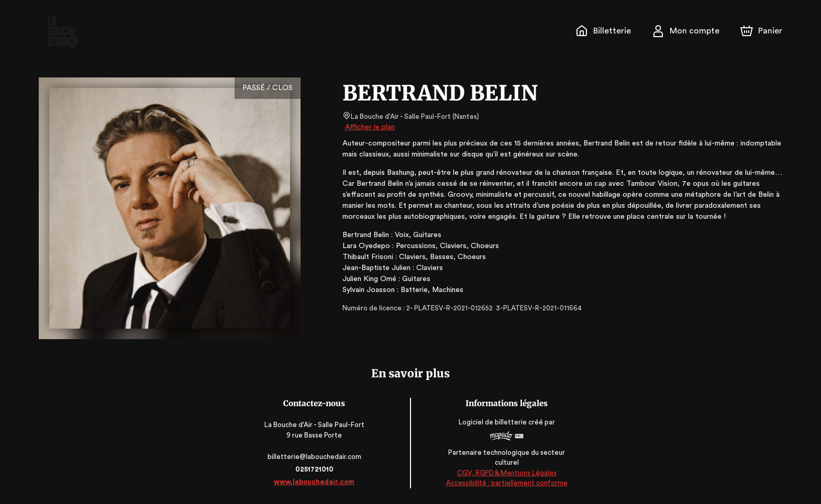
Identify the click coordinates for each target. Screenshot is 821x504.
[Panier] (761, 31)
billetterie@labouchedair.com (314, 457)
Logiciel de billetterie (493, 423)
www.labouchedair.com (315, 482)
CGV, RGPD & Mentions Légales (506, 473)
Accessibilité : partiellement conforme (507, 483)
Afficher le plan (369, 127)
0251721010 (315, 469)
